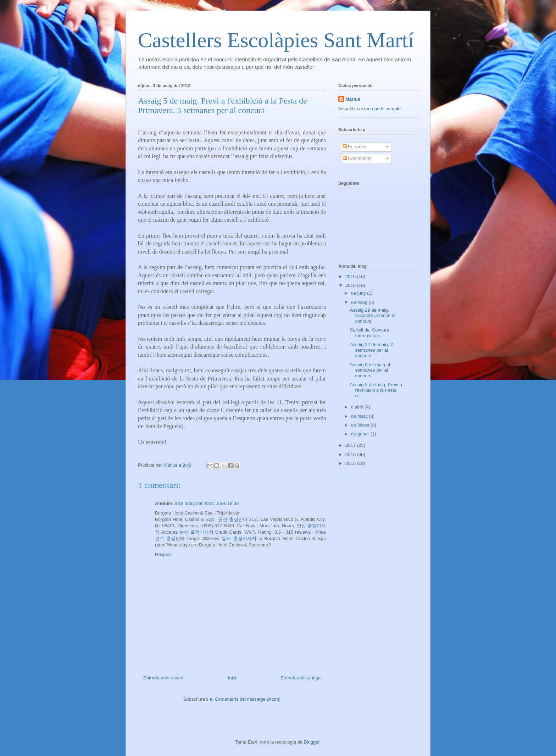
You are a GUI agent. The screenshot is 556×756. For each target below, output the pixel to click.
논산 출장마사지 (196, 532)
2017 (351, 445)
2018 (351, 285)
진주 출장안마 (170, 538)
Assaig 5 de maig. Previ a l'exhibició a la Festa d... (376, 390)
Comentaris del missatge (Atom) (248, 699)
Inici (232, 678)
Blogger (312, 742)
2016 (351, 454)
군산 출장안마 (233, 519)
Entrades (355, 147)
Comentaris (357, 158)
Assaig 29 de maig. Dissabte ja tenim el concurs (372, 316)
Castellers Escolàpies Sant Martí (276, 40)
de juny (359, 293)
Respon (163, 554)
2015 (351, 463)
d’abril (358, 407)
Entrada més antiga (301, 678)
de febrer (361, 425)
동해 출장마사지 (239, 538)
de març (360, 416)
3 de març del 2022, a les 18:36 (206, 503)
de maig (360, 302)
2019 (351, 276)
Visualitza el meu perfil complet (370, 109)
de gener (361, 434)
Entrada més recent (163, 678)
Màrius (353, 99)
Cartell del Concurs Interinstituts (369, 333)
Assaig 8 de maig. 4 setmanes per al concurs (370, 370)
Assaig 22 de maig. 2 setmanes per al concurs (371, 350)
